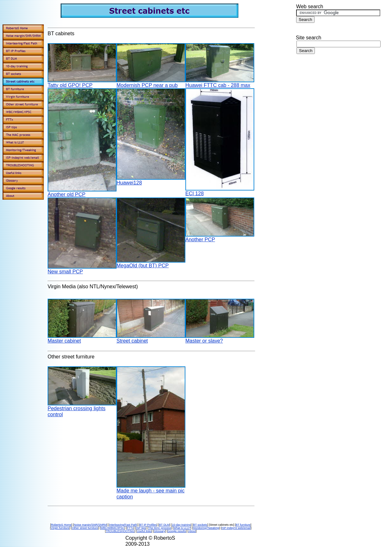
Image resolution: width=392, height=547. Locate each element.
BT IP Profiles (148, 525)
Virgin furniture (60, 528)
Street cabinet (132, 341)
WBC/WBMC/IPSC (113, 528)
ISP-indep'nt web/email (236, 528)
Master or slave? (204, 341)
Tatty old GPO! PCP (70, 85)
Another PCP (200, 240)
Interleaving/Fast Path (123, 525)
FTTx (130, 528)
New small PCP (65, 272)
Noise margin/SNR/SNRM (90, 525)
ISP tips (141, 528)
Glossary (160, 531)
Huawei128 (129, 183)
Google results (177, 531)
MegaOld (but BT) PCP (143, 266)
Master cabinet (64, 341)
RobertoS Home (61, 525)
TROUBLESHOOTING (120, 531)
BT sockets (200, 525)
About (192, 531)
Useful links (144, 531)
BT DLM (164, 525)
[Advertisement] (343, 110)
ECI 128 (195, 193)
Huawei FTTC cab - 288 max (218, 85)
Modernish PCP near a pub (147, 85)
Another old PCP (66, 194)
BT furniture (243, 525)
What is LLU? (182, 528)
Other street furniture (85, 528)
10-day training (181, 525)
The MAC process (160, 528)
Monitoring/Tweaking (206, 528)
